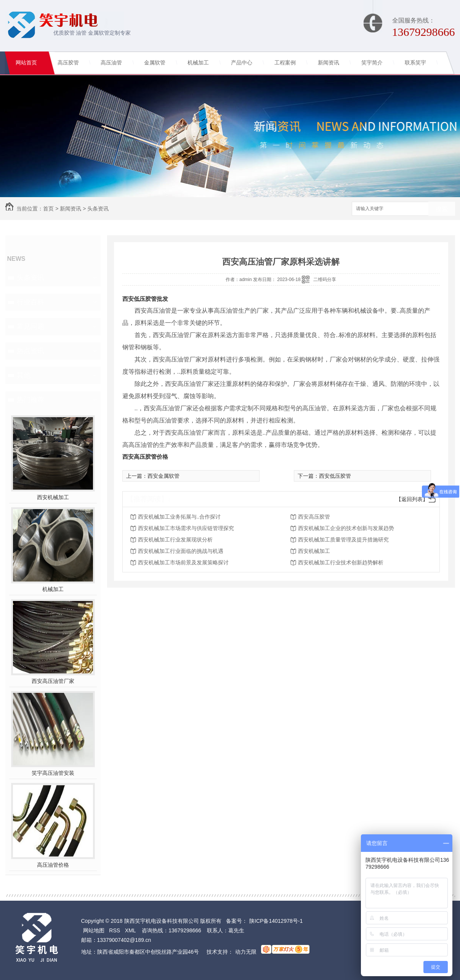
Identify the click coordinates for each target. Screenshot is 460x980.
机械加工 (198, 63)
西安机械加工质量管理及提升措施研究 (343, 540)
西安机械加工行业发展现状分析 (175, 540)
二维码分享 (325, 280)
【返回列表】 (412, 499)
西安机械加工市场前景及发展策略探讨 (183, 562)
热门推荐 (30, 400)
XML (131, 930)
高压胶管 (68, 63)
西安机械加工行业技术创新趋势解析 (341, 562)
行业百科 (30, 302)
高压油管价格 (53, 865)
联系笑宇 (415, 63)
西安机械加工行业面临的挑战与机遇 (181, 551)
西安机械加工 (53, 497)
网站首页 (26, 63)
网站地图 (94, 930)
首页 (48, 209)
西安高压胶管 (314, 517)
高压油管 (111, 63)
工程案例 (285, 63)
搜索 (442, 209)
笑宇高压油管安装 (53, 773)
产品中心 (242, 63)
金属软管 (155, 63)
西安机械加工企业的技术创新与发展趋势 (346, 528)
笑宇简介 (372, 63)
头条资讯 (98, 209)
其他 (24, 375)
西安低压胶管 (335, 476)
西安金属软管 (163, 476)
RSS (115, 930)
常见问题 (30, 326)
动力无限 (246, 952)
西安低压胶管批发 (145, 299)
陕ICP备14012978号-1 (276, 921)
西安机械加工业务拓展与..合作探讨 (180, 517)
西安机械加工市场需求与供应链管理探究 (186, 528)
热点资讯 (30, 351)
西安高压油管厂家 (53, 681)
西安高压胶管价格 (145, 457)
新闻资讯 (329, 63)
